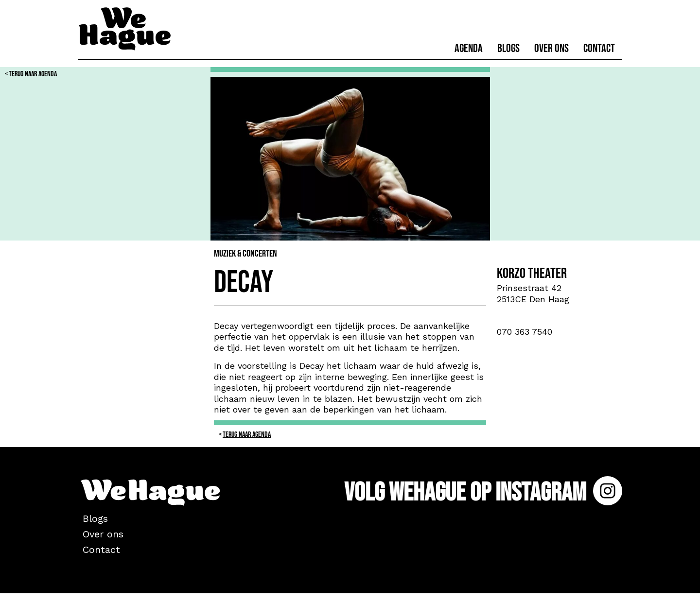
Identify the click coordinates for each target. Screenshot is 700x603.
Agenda (469, 48)
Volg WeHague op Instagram (483, 492)
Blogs (508, 48)
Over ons (551, 48)
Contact (599, 48)
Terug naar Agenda (33, 74)
